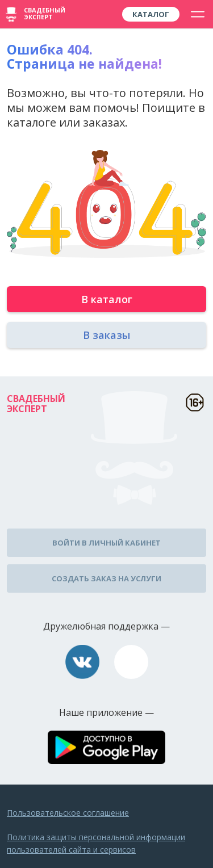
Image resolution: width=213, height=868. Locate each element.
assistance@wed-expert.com (131, 662)
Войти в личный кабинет (106, 543)
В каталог (107, 299)
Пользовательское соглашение (68, 813)
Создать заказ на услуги (106, 578)
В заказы (106, 335)
